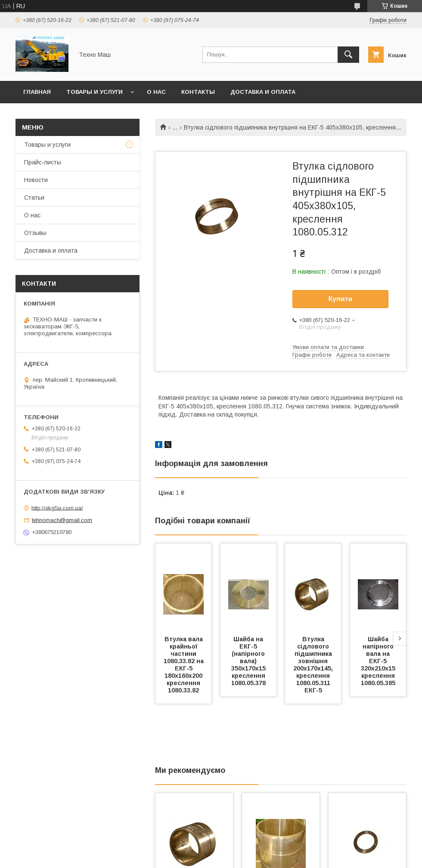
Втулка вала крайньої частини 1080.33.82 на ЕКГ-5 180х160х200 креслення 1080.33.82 (185, 665)
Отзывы (35, 233)
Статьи (34, 198)
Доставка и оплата (263, 92)
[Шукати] (348, 55)
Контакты (198, 92)
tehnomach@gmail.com (62, 520)
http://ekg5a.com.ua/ (57, 508)
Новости (36, 180)
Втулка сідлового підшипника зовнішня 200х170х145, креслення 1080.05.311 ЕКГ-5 (314, 665)
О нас (156, 92)
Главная (37, 92)
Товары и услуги (95, 92)
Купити (341, 299)
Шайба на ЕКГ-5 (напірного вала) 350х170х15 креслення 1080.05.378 (249, 661)
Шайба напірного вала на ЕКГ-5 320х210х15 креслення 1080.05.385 (379, 661)
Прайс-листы (43, 162)
